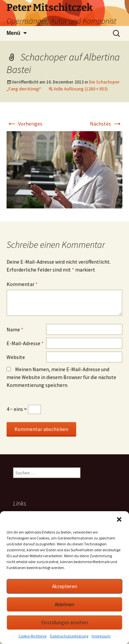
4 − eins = (24, 409)
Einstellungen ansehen (64, 622)
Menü (13, 33)
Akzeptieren (65, 586)
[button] (119, 519)
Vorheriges (24, 124)
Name (15, 329)
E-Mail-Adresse (25, 343)
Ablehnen (64, 604)
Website (16, 357)
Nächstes (106, 124)
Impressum (101, 636)
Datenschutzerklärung (69, 636)
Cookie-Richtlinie (32, 636)
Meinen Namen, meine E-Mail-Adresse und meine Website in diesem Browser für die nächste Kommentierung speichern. (61, 377)
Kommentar (22, 284)
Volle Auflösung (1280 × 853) (81, 89)
